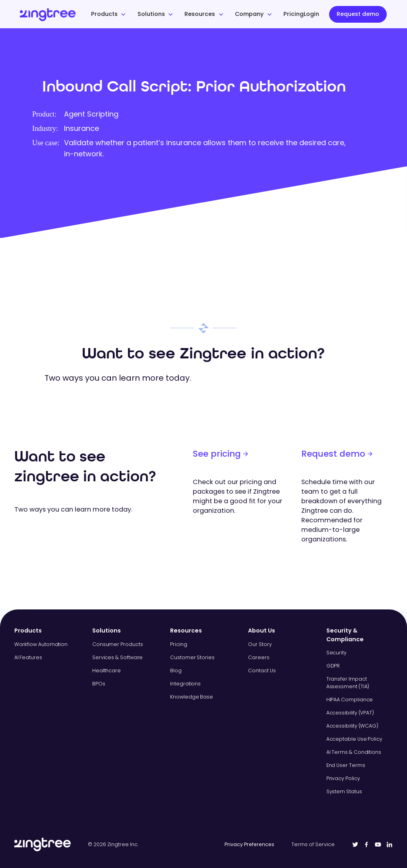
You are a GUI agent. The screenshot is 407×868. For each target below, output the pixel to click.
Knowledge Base (192, 697)
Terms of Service (313, 844)
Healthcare (107, 670)
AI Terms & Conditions (354, 752)
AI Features (28, 657)
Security (336, 653)
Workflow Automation (41, 644)
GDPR (333, 666)
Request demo (358, 14)
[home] (60, 14)
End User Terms (346, 765)
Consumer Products (118, 644)
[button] (108, 14)
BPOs (99, 684)
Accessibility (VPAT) (350, 713)
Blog (176, 670)
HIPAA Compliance (350, 700)
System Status (344, 791)
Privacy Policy (343, 778)
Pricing (294, 14)
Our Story (260, 644)
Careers (259, 657)
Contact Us (262, 670)
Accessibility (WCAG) (352, 726)
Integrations (185, 684)
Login (311, 14)
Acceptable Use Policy (354, 739)
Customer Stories (192, 657)
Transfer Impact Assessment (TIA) (348, 683)
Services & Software (117, 657)
